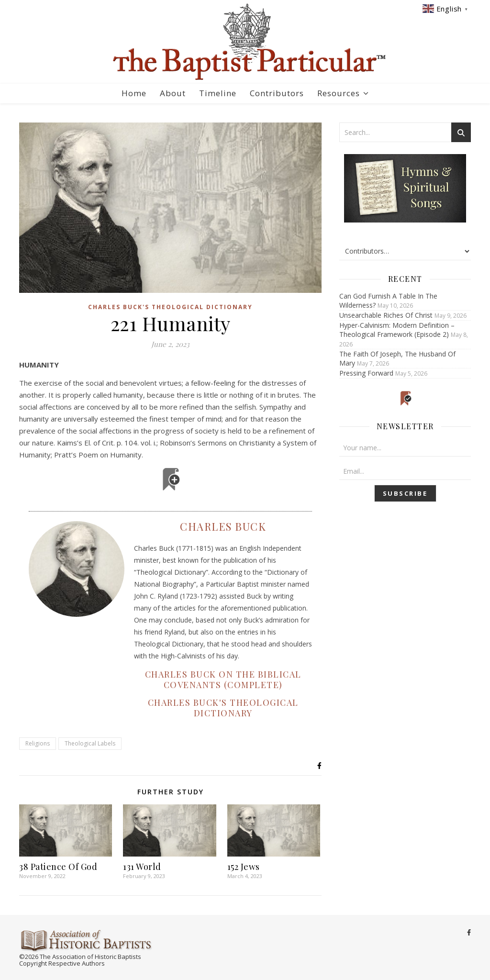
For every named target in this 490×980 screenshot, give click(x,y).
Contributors (277, 93)
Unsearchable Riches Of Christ (386, 315)
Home (134, 93)
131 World (142, 867)
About (173, 93)
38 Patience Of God (58, 867)
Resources (339, 93)
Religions (38, 743)
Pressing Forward (366, 373)
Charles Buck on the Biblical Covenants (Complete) (223, 679)
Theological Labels (90, 743)
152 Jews (244, 867)
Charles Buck (223, 526)
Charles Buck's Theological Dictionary (170, 307)
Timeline (218, 93)
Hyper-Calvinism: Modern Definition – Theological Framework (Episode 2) (397, 330)
